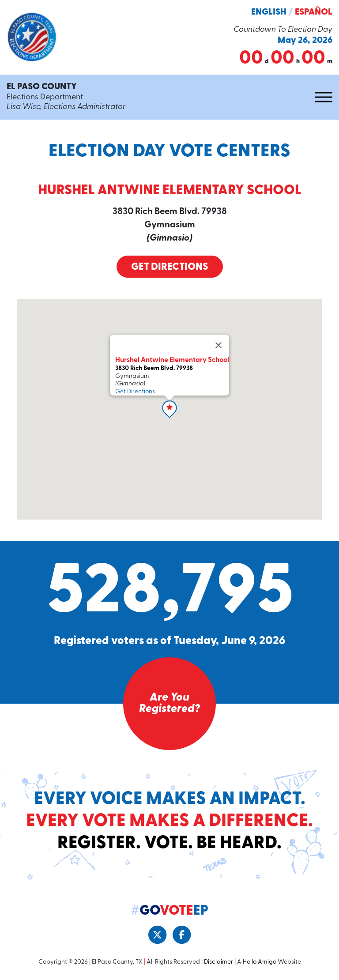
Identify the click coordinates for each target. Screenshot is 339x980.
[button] (169, 409)
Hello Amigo (260, 962)
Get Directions (170, 267)
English (269, 12)
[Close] (218, 345)
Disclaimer (218, 962)
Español (314, 12)
